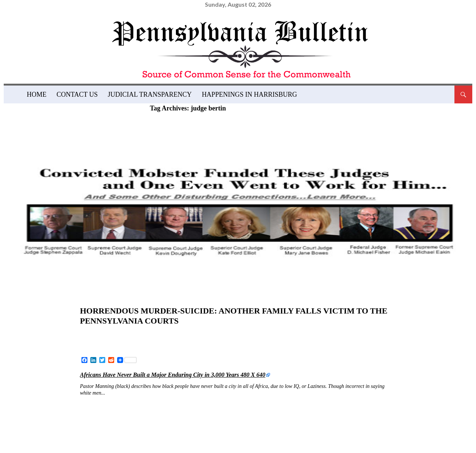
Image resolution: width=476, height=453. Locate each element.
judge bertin (109, 418)
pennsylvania (279, 429)
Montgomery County (206, 429)
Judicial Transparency (150, 94)
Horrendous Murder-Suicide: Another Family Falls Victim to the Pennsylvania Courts (225, 315)
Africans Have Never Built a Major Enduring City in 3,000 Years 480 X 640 (173, 373)
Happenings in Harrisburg (250, 94)
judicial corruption (122, 429)
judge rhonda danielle (273, 418)
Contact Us (77, 94)
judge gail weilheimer (181, 418)
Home (37, 94)
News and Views (108, 299)
